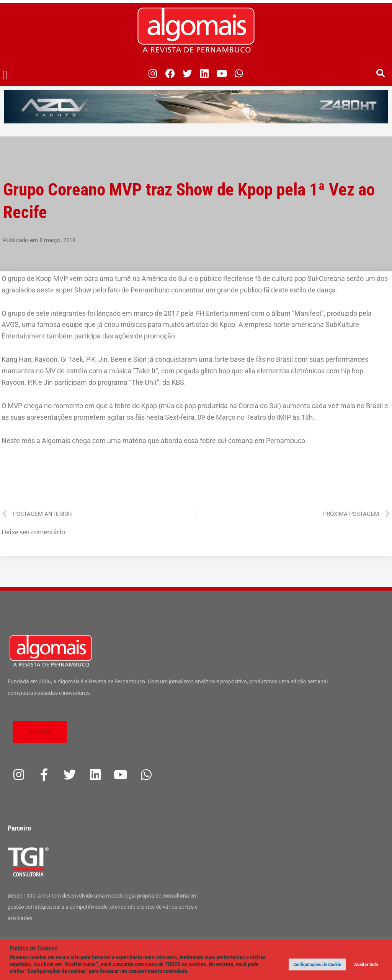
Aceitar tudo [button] (366, 964)
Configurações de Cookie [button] (317, 964)
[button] (6, 76)
